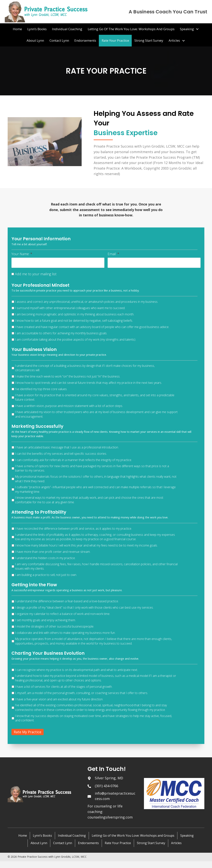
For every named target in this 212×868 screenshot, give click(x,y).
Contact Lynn (63, 843)
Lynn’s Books (42, 835)
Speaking (187, 835)
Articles (176, 843)
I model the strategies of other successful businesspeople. (55, 626)
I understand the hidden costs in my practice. (45, 558)
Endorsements (88, 843)
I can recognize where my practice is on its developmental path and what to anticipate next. (76, 670)
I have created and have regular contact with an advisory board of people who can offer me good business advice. (92, 327)
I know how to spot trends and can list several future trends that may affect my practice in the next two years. (89, 382)
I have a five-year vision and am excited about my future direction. (59, 699)
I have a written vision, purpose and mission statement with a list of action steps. (69, 406)
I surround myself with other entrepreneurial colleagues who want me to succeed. (70, 308)
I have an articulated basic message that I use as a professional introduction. (67, 447)
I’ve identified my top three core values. (41, 389)
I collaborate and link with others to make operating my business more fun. (65, 633)
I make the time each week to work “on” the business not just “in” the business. (68, 376)
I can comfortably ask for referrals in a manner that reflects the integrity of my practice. (74, 460)
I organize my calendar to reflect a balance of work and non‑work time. (63, 614)
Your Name (22, 254)
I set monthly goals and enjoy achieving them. (45, 620)
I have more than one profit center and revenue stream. (53, 551)
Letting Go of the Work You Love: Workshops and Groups (133, 835)
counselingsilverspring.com (110, 817)
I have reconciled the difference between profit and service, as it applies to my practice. (74, 528)
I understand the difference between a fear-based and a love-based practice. (67, 601)
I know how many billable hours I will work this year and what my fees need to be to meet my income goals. (86, 545)
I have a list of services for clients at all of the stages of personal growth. (64, 686)
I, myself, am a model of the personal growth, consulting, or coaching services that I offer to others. (82, 693)
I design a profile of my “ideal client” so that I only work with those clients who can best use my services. (84, 607)
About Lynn (39, 843)
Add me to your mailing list (36, 274)
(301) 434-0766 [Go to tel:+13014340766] (106, 786)
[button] (197, 29)
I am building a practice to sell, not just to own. (46, 575)
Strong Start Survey (151, 843)
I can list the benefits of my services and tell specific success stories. (61, 453)
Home (23, 835)
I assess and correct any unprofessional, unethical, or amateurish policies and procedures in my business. (87, 301)
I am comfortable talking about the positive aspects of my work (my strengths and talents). (76, 339)
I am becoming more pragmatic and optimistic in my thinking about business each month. (75, 314)
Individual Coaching (72, 835)
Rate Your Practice (118, 843)
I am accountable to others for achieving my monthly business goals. (61, 333)
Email (113, 254)
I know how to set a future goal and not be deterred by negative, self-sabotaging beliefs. (74, 320)
